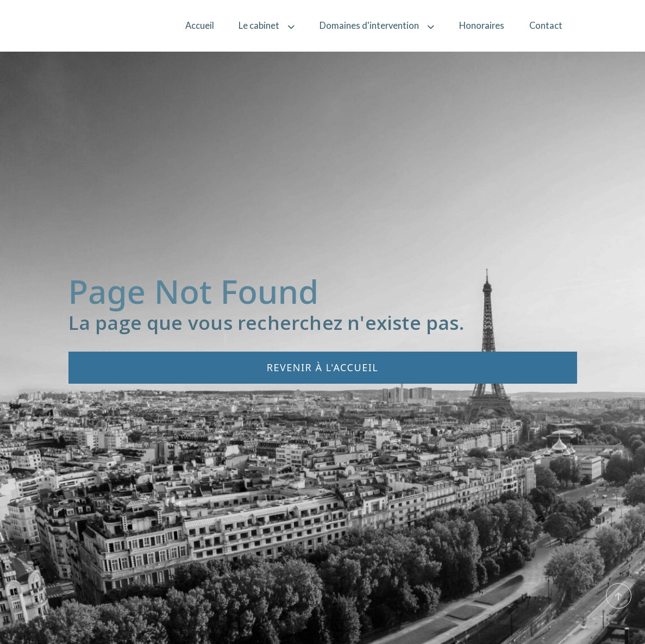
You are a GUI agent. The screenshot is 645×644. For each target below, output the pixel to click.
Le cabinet (267, 26)
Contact (546, 26)
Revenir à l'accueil (322, 367)
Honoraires (482, 26)
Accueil (200, 26)
